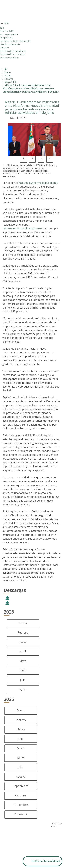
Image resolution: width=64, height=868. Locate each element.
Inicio (8, 72)
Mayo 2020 (10, 82)
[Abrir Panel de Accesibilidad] (43, 861)
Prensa (8, 76)
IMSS (7, 23)
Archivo (9, 79)
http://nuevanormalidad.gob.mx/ (38, 183)
